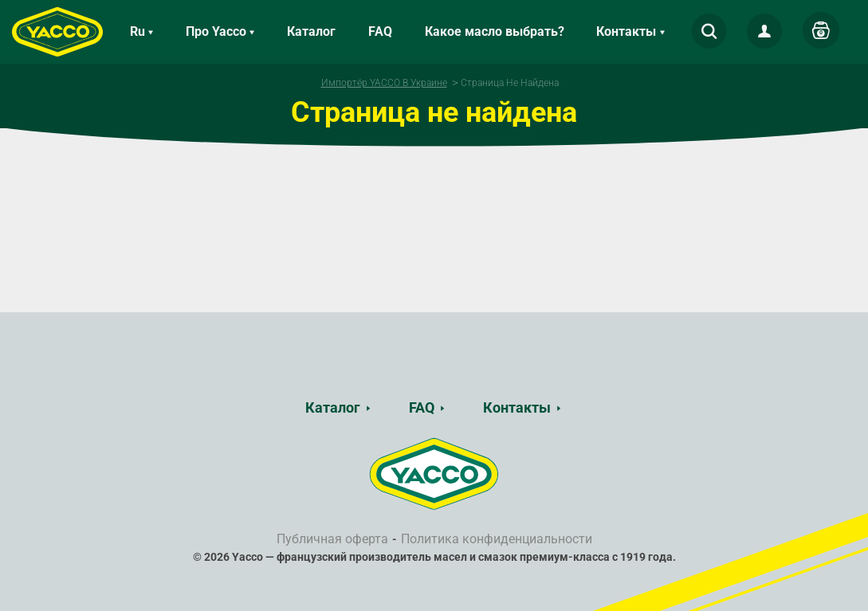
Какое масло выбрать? (495, 31)
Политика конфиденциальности (497, 539)
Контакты (517, 407)
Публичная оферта (332, 539)
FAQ (380, 31)
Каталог (311, 31)
